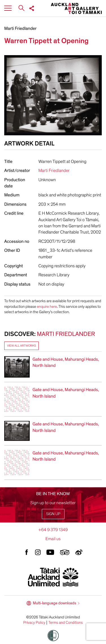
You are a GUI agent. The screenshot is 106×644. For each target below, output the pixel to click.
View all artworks (21, 346)
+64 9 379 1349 (53, 530)
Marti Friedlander (20, 28)
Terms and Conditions (66, 623)
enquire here (47, 307)
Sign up (53, 514)
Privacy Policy (34, 623)
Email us (53, 539)
